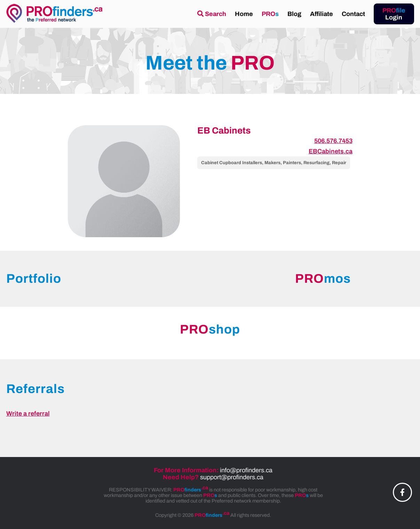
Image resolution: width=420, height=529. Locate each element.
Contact (353, 14)
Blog (294, 14)
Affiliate (322, 14)
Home (244, 14)
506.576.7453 (333, 141)
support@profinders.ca (232, 477)
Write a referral (28, 414)
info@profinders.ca (246, 470)
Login (394, 14)
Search (212, 14)
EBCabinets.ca (331, 151)
